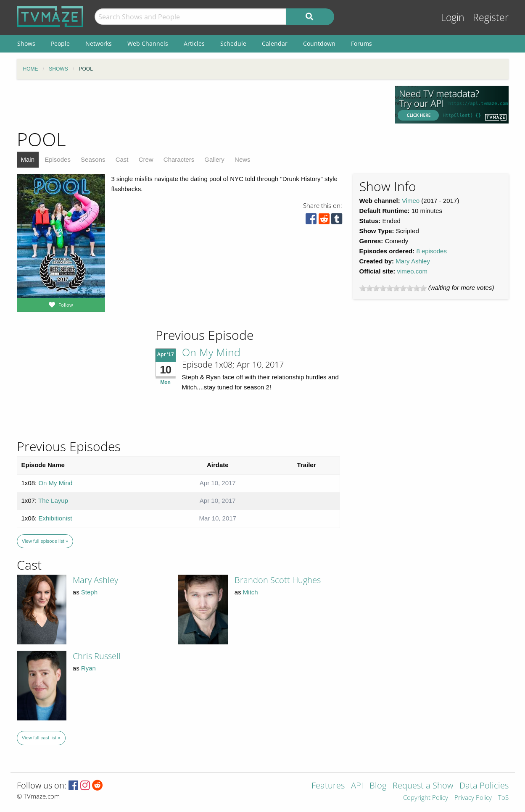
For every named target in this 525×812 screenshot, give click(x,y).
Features (328, 786)
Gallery (214, 159)
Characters (179, 159)
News (243, 159)
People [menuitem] (60, 43)
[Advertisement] (200, 105)
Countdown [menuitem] (319, 43)
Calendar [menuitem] (275, 43)
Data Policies (484, 786)
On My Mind (211, 352)
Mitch (251, 592)
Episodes (58, 159)
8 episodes (431, 251)
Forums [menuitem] (361, 43)
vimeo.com (413, 271)
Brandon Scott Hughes (278, 580)
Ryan (88, 668)
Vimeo (411, 201)
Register (491, 17)
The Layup (53, 501)
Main (28, 159)
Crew (146, 159)
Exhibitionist (55, 518)
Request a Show (423, 786)
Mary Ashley (413, 261)
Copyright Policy (426, 798)
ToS (503, 798)
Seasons (93, 159)
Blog (378, 786)
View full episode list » (45, 541)
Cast (122, 159)
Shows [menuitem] (26, 43)
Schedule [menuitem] (233, 43)
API (357, 786)
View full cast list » (41, 738)
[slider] (393, 288)
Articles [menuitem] (194, 43)
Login (453, 17)
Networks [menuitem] (99, 43)
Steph (89, 592)
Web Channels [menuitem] (148, 43)
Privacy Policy (473, 798)
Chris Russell (97, 656)
